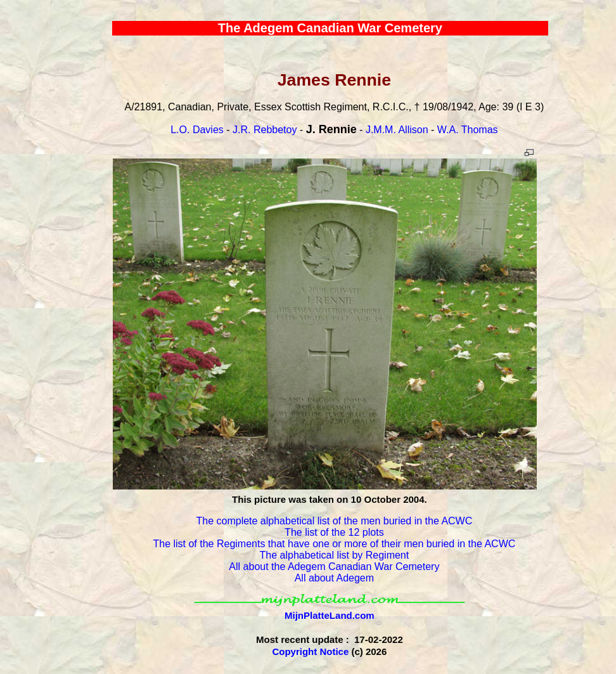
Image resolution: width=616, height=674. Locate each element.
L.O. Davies (197, 130)
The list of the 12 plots (334, 532)
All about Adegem (334, 578)
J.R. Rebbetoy (265, 130)
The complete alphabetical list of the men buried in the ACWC (334, 521)
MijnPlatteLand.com (330, 615)
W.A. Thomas (468, 130)
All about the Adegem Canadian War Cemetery (334, 567)
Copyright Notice (310, 651)
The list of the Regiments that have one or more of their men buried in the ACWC (334, 544)
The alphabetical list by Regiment (335, 555)
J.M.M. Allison (397, 130)
